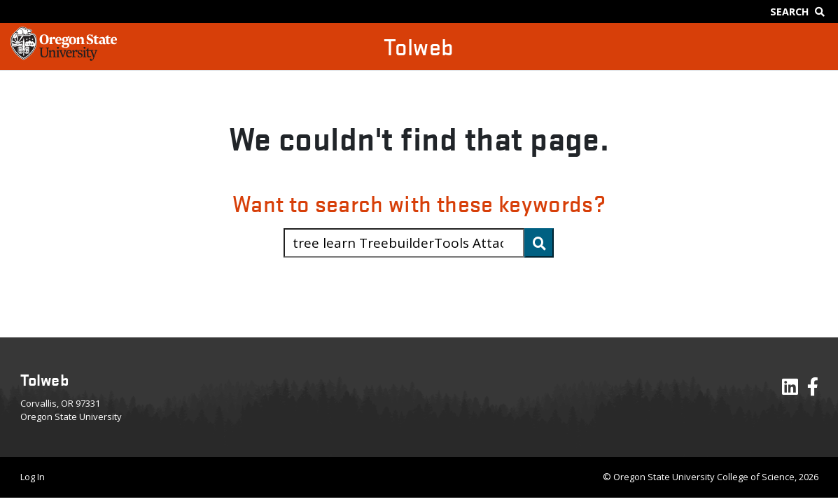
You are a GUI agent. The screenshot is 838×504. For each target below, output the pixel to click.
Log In (33, 477)
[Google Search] (801, 12)
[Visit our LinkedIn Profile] (790, 390)
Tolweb (419, 47)
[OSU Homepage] (64, 56)
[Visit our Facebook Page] (813, 390)
